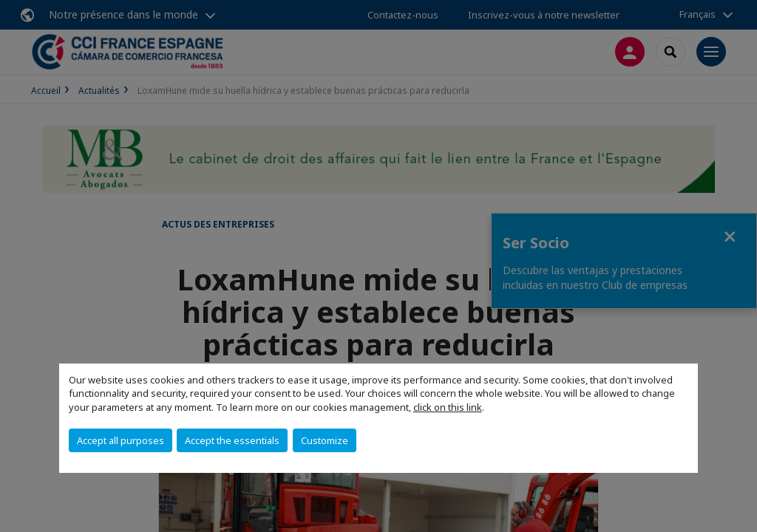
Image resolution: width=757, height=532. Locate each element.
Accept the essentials (232, 440)
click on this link (448, 407)
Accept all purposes (120, 440)
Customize (325, 440)
